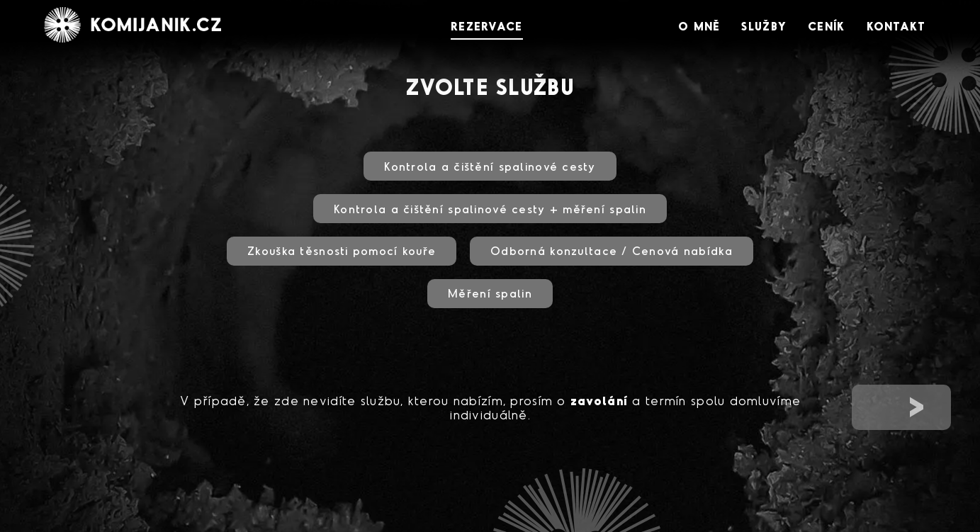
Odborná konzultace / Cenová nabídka (612, 250)
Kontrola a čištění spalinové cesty (490, 166)
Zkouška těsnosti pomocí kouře (342, 250)
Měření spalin (490, 293)
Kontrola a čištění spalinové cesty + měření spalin (490, 209)
